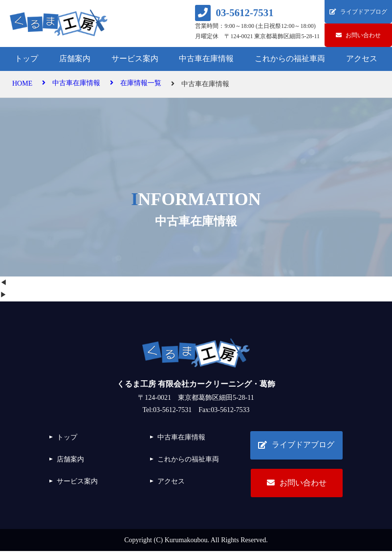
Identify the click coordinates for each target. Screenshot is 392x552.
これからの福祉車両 (290, 58)
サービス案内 (135, 58)
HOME (22, 84)
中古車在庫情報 (206, 58)
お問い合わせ (296, 483)
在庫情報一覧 (136, 84)
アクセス (362, 58)
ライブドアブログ (296, 445)
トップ (26, 58)
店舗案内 (75, 58)
